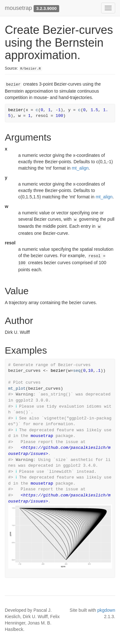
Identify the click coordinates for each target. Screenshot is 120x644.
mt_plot (17, 389)
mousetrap (18, 8)
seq (77, 371)
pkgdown (106, 610)
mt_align (80, 168)
